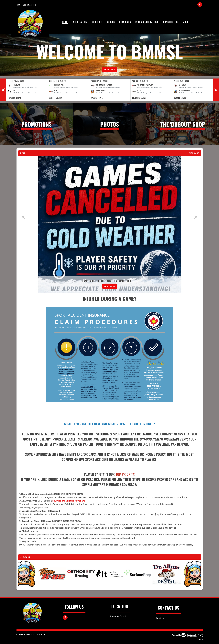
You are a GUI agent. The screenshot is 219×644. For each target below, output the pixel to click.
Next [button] (216, 90)
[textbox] (110, 356)
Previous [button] (3, 90)
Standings (125, 22)
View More (194, 153)
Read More (110, 286)
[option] (27, 90)
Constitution (171, 22)
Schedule (97, 22)
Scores (111, 22)
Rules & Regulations (147, 22)
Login (200, 639)
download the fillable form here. (69, 501)
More (186, 22)
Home (65, 22)
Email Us (160, 618)
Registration (80, 22)
